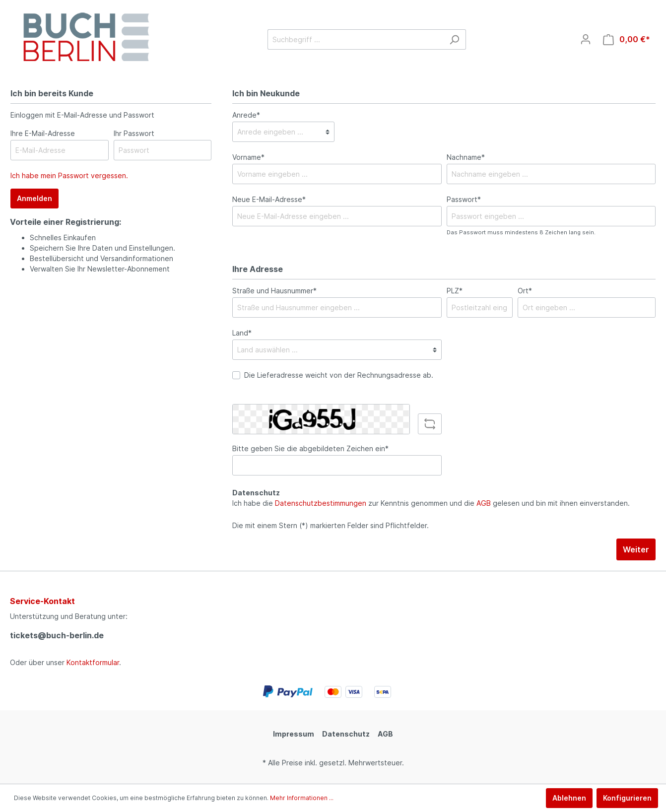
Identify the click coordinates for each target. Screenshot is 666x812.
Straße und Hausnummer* (274, 291)
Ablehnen (569, 798)
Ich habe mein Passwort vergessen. (69, 175)
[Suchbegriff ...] (355, 39)
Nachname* (466, 157)
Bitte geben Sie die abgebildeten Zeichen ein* (310, 448)
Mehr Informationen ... (302, 798)
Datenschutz (346, 734)
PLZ (455, 291)
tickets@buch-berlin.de (57, 635)
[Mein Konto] (586, 39)
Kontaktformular (93, 662)
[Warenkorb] (627, 39)
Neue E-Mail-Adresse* (269, 199)
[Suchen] (454, 39)
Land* (242, 333)
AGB (484, 503)
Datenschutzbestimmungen (321, 503)
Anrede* (246, 115)
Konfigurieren (627, 798)
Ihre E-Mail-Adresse (43, 133)
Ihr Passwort (134, 133)
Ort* (525, 291)
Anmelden (34, 198)
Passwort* (464, 199)
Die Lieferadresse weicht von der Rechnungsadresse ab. (339, 375)
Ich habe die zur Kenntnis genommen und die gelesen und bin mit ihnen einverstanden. (431, 503)
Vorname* (248, 157)
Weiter (636, 549)
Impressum (294, 734)
